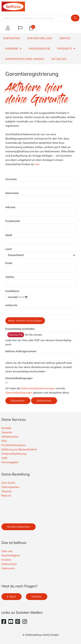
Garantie (7, 432)
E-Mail (12, 597)
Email (9, 263)
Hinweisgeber (10, 462)
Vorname (11, 179)
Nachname (12, 193)
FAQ (4, 441)
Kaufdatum (12, 291)
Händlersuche (10, 437)
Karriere (6, 560)
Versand (6, 491)
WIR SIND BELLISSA (40, 38)
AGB (4, 458)
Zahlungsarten (10, 487)
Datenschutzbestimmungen (38, 388)
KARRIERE (12, 49)
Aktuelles (59, 59)
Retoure (6, 496)
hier (37, 164)
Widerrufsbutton (19, 527)
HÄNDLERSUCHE (39, 49)
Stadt (9, 235)
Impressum (8, 568)
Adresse (10, 207)
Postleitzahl (13, 221)
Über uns (7, 551)
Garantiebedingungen (19, 378)
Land (8, 249)
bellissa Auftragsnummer (21, 351)
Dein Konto (8, 483)
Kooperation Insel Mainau (25, 59)
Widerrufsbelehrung (14, 454)
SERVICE (65, 38)
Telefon (10, 277)
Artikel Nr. (12, 305)
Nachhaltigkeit (10, 555)
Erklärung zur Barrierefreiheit (19, 449)
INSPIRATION (12, 38)
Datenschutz (9, 564)
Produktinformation (14, 445)
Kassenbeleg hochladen (20, 329)
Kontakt (6, 428)
